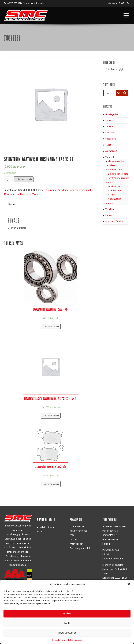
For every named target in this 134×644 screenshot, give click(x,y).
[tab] (12, 204)
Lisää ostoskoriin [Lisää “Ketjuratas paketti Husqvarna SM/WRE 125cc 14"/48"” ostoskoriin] (51, 416)
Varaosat (110, 157)
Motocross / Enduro (115, 221)
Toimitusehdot (77, 526)
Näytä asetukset (67, 633)
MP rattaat (116, 186)
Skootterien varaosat (118, 174)
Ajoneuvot (110, 120)
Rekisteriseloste (75, 640)
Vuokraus (110, 127)
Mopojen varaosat (117, 170)
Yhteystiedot (76, 544)
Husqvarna (51, 190)
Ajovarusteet (111, 151)
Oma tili (74, 539)
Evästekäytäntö (59, 640)
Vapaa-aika (111, 139)
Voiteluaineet (112, 209)
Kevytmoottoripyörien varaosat (74, 190)
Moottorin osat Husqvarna (18, 194)
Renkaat (109, 215)
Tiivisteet (37, 194)
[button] (129, 584)
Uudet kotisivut (47, 527)
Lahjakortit (111, 133)
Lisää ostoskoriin (24, 179)
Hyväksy (67, 613)
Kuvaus (12, 204)
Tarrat (108, 145)
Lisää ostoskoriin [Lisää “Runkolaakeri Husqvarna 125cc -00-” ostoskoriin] (51, 326)
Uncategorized (112, 114)
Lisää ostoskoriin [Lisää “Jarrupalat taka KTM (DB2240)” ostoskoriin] (51, 484)
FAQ (72, 535)
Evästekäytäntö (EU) (80, 548)
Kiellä (67, 623)
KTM (113, 195)
